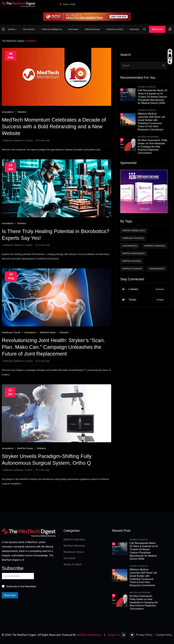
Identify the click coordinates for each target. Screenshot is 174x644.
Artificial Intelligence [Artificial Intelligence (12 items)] (134, 231)
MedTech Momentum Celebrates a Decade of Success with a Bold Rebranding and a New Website (54, 126)
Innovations (8, 112)
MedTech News (48, 332)
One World (28, 29)
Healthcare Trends (11, 332)
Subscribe (157, 29)
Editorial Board (92, 29)
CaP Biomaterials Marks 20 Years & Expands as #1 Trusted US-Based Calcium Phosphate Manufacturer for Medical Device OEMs (153, 97)
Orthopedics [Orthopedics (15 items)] (157, 269)
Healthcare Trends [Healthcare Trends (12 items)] (133, 238)
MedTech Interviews (148, 137)
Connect (160, 289)
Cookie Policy (164, 635)
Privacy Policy (144, 635)
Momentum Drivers (74, 552)
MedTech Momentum (89, 635)
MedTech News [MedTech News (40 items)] (132, 261)
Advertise (135, 29)
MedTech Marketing (74, 546)
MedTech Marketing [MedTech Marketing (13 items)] (134, 253)
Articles (11, 29)
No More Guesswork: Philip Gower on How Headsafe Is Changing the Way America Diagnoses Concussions (153, 147)
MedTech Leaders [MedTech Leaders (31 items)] (155, 246)
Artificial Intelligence (52, 29)
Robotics (22, 112)
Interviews (73, 29)
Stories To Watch (147, 87)
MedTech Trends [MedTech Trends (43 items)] (132, 269)
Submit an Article (115, 29)
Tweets (160, 300)
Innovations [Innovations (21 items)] (130, 246)
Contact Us (113, 635)
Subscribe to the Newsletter (21, 586)
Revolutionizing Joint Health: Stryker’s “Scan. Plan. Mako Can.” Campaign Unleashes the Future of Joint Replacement (53, 347)
